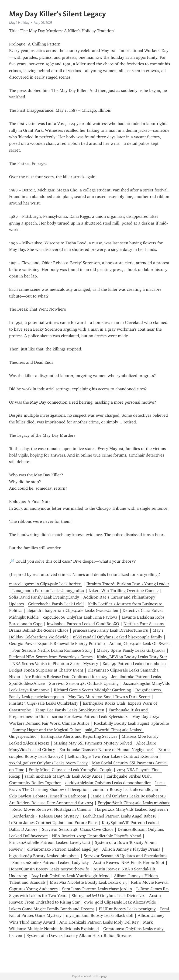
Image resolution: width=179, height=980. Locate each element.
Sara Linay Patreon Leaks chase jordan (97, 889)
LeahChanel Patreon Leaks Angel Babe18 (120, 816)
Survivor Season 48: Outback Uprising (84, 683)
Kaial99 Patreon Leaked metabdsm (134, 664)
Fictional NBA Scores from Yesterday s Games (51, 657)
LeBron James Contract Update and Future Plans (53, 823)
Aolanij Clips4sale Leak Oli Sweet (140, 644)
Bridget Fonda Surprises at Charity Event (46, 670)
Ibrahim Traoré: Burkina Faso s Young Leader (128, 584)
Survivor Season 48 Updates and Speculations (125, 856)
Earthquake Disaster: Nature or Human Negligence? (107, 750)
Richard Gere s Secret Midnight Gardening (92, 690)
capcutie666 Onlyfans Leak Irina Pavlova (80, 617)
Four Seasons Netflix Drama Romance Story (52, 650)
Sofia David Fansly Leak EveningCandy (44, 597)
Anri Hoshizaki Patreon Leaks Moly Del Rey (99, 922)
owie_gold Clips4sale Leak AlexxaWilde (120, 902)
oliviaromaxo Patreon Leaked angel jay (62, 849)
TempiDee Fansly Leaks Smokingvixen (70, 710)
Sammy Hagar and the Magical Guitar (47, 730)
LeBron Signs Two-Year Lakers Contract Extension (113, 756)
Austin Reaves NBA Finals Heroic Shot (129, 862)
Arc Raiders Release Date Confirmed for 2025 (66, 677)
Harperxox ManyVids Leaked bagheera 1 (132, 809)
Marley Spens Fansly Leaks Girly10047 (131, 650)
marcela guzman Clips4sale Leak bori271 (46, 584)
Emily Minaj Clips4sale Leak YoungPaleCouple (71, 770)
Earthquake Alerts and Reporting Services (79, 736)
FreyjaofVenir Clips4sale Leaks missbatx (134, 803)
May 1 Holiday (19, 23)
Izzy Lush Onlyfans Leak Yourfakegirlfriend (71, 876)
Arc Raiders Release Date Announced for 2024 (51, 803)
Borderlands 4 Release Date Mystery (45, 816)
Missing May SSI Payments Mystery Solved (93, 743)
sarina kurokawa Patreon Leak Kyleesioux (90, 717)
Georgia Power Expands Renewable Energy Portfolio (57, 644)
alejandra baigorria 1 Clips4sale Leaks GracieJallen (72, 610)
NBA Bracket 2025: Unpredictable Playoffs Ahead (97, 836)
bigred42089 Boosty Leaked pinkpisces (44, 856)
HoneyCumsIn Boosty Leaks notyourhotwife (49, 869)
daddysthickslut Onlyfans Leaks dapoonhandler (108, 783)
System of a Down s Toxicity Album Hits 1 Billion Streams (79, 935)
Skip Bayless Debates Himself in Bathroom (48, 796)
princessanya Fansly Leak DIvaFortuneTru (110, 630)
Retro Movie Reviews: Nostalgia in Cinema (52, 809)
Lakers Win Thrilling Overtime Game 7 (124, 591)
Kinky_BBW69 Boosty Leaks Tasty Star (132, 657)
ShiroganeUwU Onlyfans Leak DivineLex (108, 896)
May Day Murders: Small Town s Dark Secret (109, 697)
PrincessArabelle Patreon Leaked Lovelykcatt (50, 842)
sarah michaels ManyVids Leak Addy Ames (63, 776)
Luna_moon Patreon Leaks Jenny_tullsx (48, 591)
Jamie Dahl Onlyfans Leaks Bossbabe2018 (128, 796)
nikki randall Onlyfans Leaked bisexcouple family (118, 637)
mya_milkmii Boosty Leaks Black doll (100, 915)
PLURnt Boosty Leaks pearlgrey (127, 909)
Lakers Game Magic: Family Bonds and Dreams (52, 909)
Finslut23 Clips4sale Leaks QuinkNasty (44, 703)
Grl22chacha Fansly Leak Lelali (56, 604)
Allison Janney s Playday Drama (131, 849)
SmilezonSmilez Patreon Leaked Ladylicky (51, 862)
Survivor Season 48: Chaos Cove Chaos (78, 829)
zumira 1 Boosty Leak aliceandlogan (126, 790)
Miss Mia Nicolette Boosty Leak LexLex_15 (88, 882)
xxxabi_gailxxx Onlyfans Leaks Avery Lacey (48, 763)
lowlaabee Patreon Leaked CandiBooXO (83, 624)
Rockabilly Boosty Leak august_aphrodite (131, 723)
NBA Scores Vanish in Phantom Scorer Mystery (55, 664)
